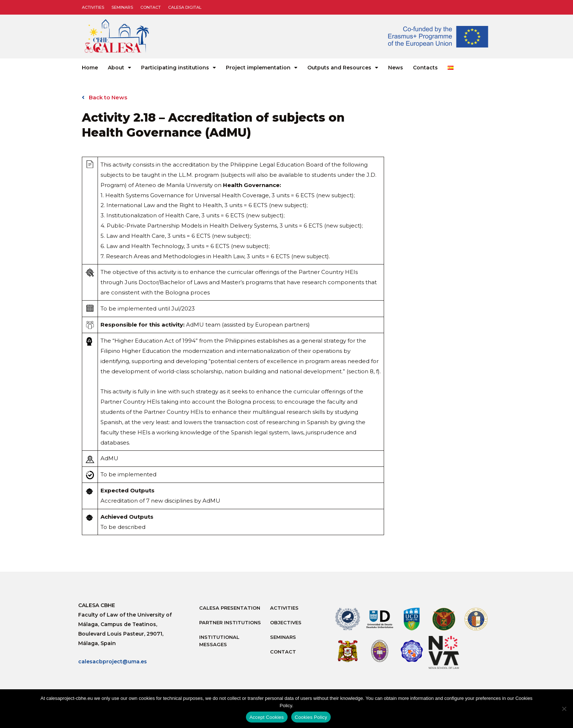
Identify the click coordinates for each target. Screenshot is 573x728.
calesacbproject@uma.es (113, 662)
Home (90, 68)
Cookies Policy (311, 717)
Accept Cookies (267, 717)
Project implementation (262, 68)
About (119, 68)
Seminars (122, 7)
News (396, 68)
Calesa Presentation (230, 608)
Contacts (425, 68)
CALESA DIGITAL (185, 7)
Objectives (286, 622)
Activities (93, 7)
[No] (564, 709)
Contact (151, 7)
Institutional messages (219, 641)
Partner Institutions (230, 622)
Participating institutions (179, 68)
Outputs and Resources (343, 68)
